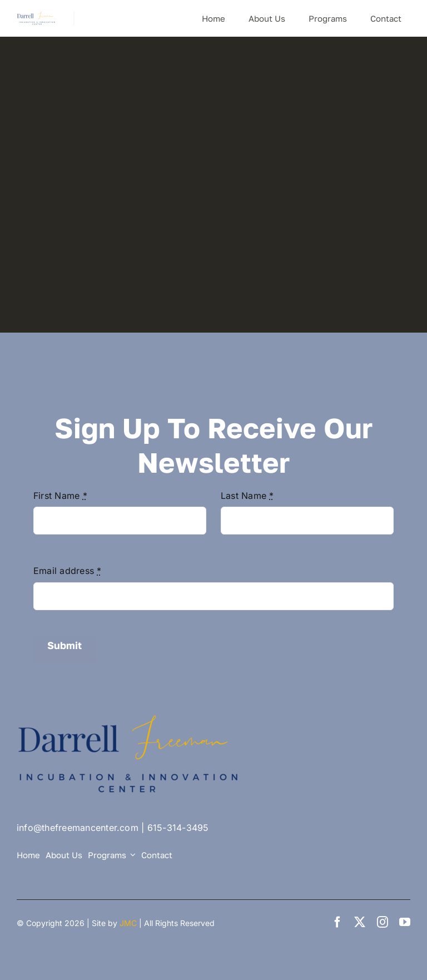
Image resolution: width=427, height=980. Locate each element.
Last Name (247, 496)
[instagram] (383, 922)
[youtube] (405, 922)
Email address (68, 571)
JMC (128, 923)
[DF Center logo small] (37, 16)
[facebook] (337, 922)
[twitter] (360, 922)
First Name (60, 496)
